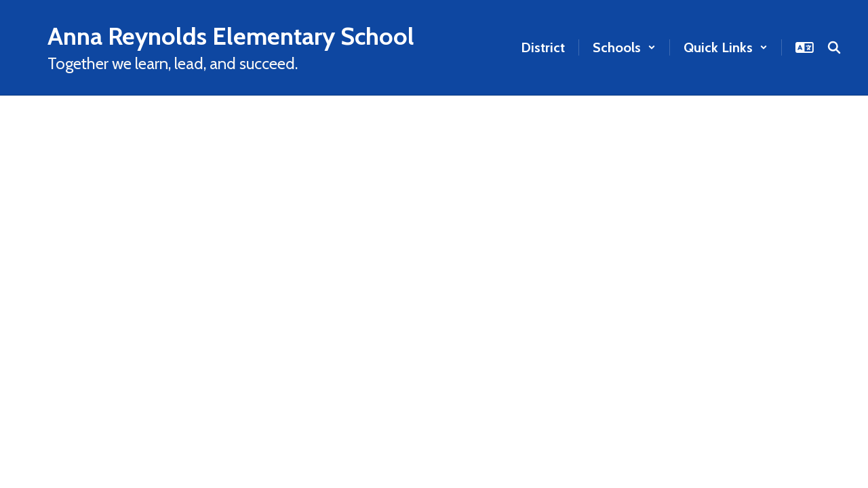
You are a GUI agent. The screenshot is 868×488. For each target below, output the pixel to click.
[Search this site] (834, 47)
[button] (624, 47)
